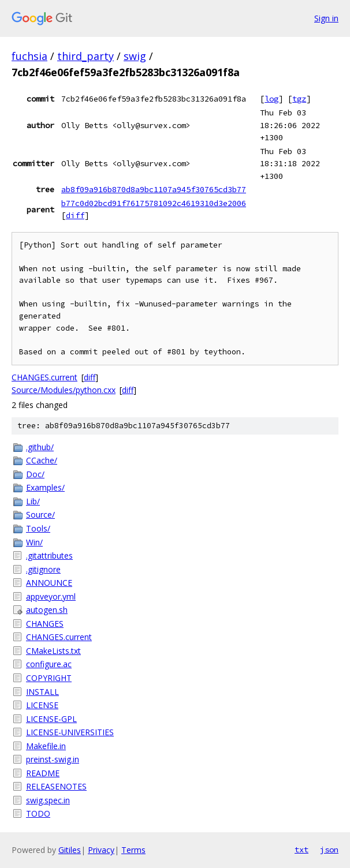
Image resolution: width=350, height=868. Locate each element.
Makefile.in (46, 746)
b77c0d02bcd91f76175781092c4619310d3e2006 (154, 203)
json (329, 850)
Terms (133, 850)
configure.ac (49, 664)
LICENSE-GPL (51, 719)
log (271, 99)
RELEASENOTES (56, 786)
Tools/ (38, 528)
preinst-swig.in (53, 759)
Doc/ (35, 474)
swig (135, 56)
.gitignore (43, 569)
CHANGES (45, 624)
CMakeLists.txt (53, 651)
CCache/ (42, 460)
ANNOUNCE (49, 583)
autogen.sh (47, 610)
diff (75, 215)
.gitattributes (49, 555)
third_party (85, 56)
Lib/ (33, 501)
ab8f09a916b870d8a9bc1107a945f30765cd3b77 (154, 189)
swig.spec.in (48, 800)
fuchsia (29, 56)
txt (301, 850)
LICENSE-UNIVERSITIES (70, 732)
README (43, 773)
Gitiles (70, 850)
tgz (299, 99)
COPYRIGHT (49, 678)
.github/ (40, 447)
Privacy (101, 850)
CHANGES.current (44, 377)
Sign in (326, 18)
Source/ (40, 515)
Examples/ (45, 487)
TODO (38, 813)
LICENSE (42, 705)
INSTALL (42, 692)
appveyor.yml (51, 596)
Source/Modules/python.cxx (64, 390)
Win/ (34, 542)
